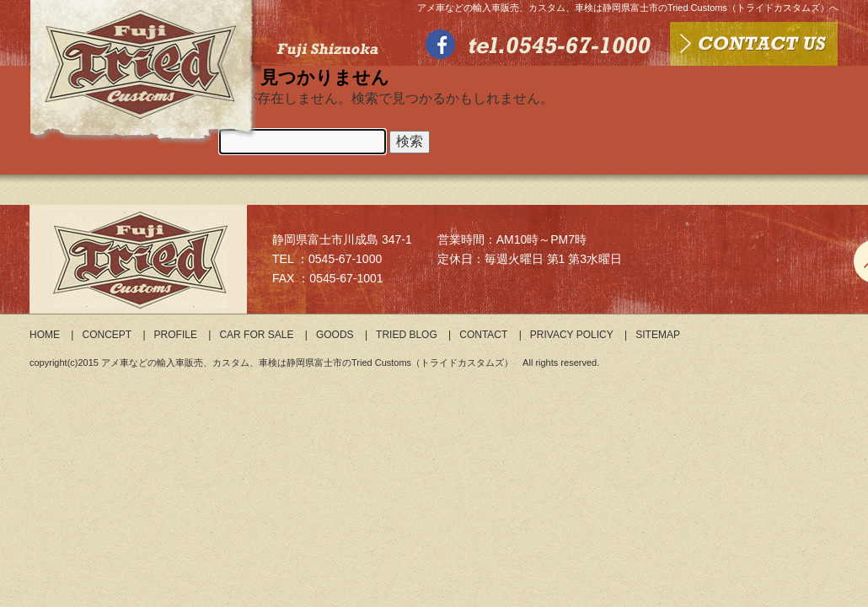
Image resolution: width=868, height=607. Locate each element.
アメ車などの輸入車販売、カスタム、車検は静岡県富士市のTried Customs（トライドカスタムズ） (307, 363)
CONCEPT (107, 335)
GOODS (335, 335)
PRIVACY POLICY (572, 335)
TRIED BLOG (407, 335)
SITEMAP (658, 335)
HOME (45, 335)
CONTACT (483, 335)
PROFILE (176, 335)
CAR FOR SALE (256, 335)
